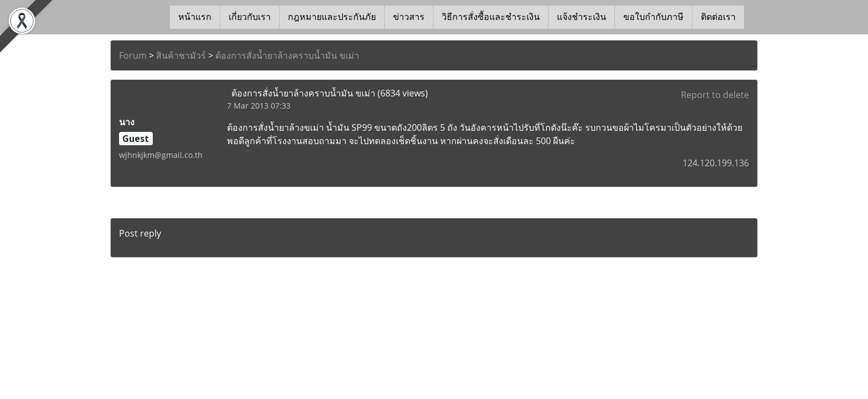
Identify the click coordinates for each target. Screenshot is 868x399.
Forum (133, 55)
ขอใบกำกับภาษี (653, 17)
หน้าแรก (195, 17)
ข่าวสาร (409, 17)
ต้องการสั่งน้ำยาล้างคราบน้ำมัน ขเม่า (287, 55)
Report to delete (715, 95)
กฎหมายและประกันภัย (332, 17)
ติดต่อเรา (718, 17)
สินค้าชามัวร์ (181, 55)
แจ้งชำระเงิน (582, 17)
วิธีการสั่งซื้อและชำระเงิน (491, 17)
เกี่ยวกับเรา (250, 17)
